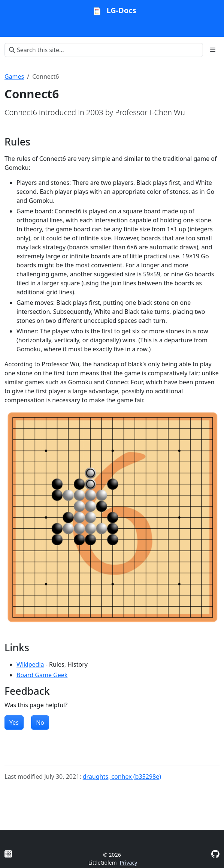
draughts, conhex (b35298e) (122, 777)
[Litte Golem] (8, 854)
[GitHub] (215, 854)
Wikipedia (30, 664)
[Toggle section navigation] (213, 50)
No (40, 723)
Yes (14, 723)
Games (14, 76)
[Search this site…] (104, 50)
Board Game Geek (42, 675)
